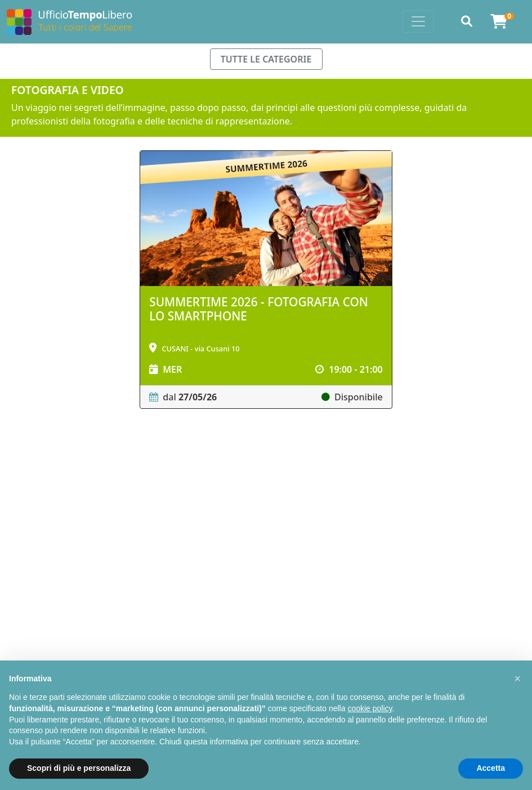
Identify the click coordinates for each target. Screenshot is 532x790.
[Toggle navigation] (418, 21)
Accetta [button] (491, 768)
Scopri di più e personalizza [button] (79, 768)
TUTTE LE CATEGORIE (266, 59)
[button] (517, 679)
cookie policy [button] (370, 708)
